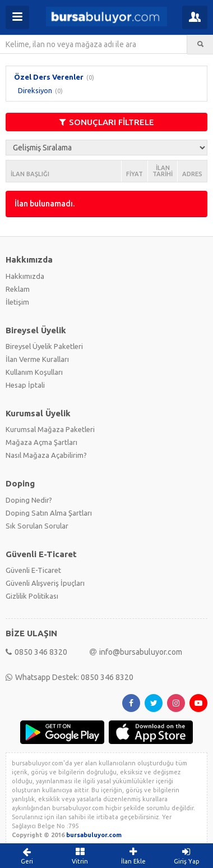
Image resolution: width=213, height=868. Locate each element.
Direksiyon (35, 90)
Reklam (18, 289)
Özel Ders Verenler (49, 77)
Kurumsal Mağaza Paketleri (50, 429)
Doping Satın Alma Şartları (49, 513)
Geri (27, 856)
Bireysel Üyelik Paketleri (44, 346)
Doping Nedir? (29, 500)
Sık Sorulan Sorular (37, 526)
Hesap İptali (25, 385)
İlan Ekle (133, 856)
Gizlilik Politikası (32, 596)
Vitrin (80, 856)
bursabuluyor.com (94, 835)
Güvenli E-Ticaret (33, 570)
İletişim (17, 302)
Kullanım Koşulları (34, 372)
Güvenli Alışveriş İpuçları (45, 583)
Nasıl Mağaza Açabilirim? (46, 455)
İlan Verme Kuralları (37, 359)
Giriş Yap (186, 856)
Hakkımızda (25, 276)
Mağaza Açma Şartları (41, 442)
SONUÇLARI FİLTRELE (107, 122)
